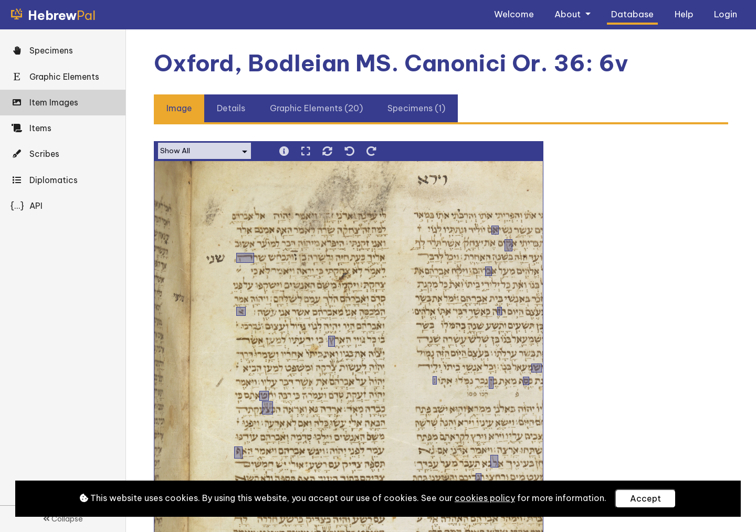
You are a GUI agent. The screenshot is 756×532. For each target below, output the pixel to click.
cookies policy (485, 498)
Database (632, 14)
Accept (645, 498)
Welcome (514, 14)
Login (726, 14)
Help (684, 14)
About (569, 14)
